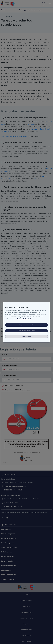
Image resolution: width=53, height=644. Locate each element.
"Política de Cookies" (24, 319)
